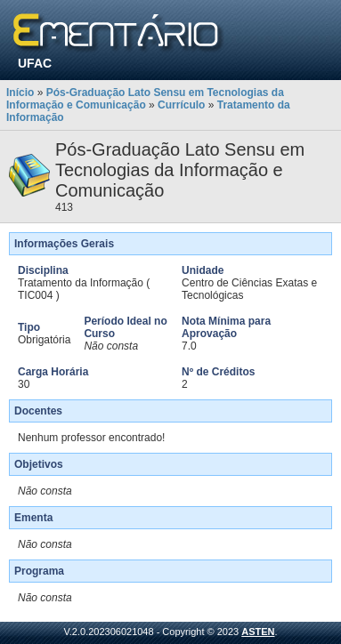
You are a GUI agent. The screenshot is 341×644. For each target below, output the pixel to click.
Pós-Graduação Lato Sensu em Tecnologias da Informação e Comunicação (145, 99)
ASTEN (258, 632)
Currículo (181, 105)
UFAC (35, 63)
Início (20, 93)
